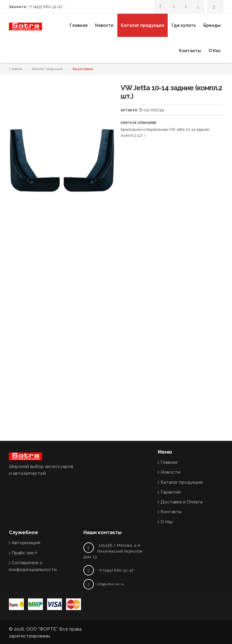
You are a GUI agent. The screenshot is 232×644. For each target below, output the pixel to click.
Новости (170, 472)
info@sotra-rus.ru (110, 584)
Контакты (171, 512)
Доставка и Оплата (182, 502)
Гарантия (171, 492)
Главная (15, 69)
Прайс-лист (25, 553)
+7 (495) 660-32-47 (45, 7)
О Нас (167, 522)
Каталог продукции (47, 69)
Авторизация (26, 543)
